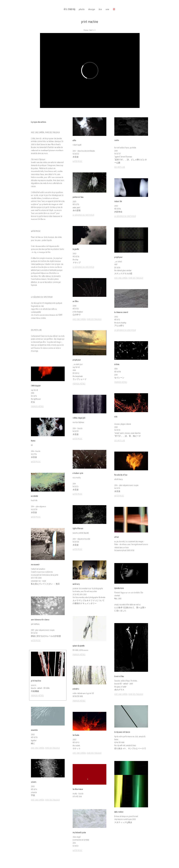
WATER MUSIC (77, 161)
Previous (86, 30)
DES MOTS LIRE (120, 167)
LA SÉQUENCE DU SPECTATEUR (83, 215)
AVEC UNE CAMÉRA (121, 278)
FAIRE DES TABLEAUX (136, 278)
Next (91, 30)
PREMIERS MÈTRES (79, 384)
